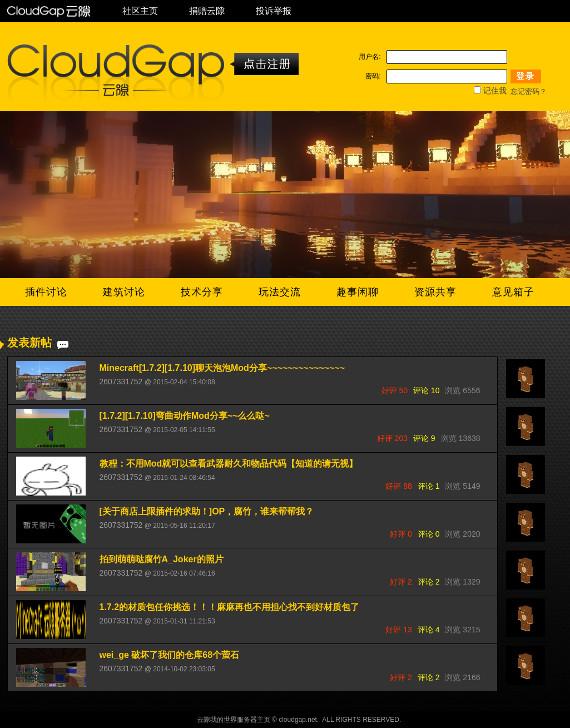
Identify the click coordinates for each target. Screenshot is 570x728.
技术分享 (202, 292)
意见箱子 (513, 292)
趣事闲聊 (358, 292)
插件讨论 (46, 292)
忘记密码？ (529, 91)
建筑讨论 (124, 292)
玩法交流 (280, 292)
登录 (526, 76)
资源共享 (435, 292)
